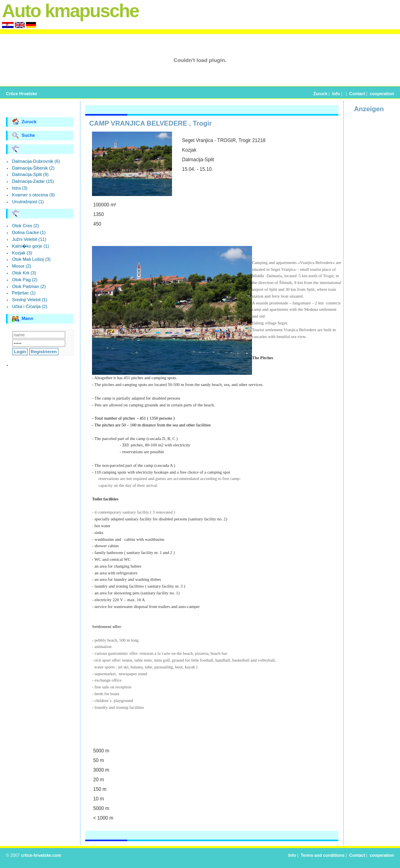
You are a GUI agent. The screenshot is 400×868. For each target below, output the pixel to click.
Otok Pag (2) (25, 280)
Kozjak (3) (22, 253)
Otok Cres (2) (25, 226)
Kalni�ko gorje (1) (30, 246)
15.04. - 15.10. (197, 169)
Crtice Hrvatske (22, 94)
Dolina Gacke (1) (29, 232)
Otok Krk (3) (24, 273)
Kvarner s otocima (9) (33, 195)
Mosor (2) (22, 266)
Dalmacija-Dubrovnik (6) (36, 161)
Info (336, 94)
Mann (22, 319)
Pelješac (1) (24, 293)
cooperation (382, 94)
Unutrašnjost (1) (28, 202)
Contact (357, 94)
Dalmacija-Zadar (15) (33, 181)
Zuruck (320, 94)
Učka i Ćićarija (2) (30, 306)
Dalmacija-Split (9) (30, 174)
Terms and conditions (323, 855)
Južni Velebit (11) (29, 239)
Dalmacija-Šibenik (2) (33, 168)
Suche (23, 136)
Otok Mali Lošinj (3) (31, 259)
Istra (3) (20, 188)
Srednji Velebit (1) (30, 300)
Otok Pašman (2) (29, 286)
